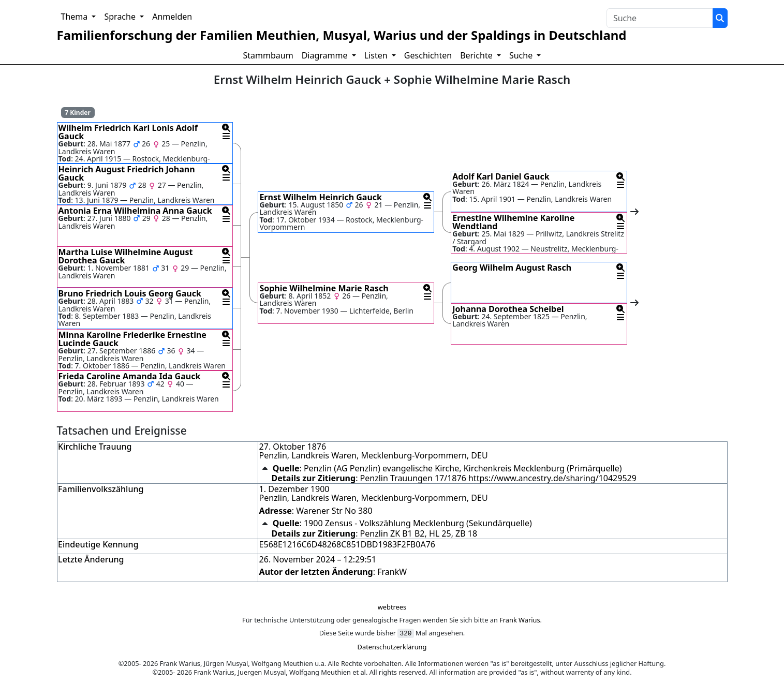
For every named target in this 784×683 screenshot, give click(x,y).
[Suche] (720, 18)
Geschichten (428, 55)
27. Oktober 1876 (293, 447)
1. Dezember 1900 (294, 489)
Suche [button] (522, 55)
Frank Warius (520, 620)
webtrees (392, 607)
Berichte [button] (477, 55)
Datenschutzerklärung (392, 647)
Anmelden (172, 17)
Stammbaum (268, 55)
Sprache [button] (121, 17)
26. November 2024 (297, 559)
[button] (226, 128)
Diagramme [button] (326, 55)
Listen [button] (377, 55)
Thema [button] (76, 17)
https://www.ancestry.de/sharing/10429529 (552, 478)
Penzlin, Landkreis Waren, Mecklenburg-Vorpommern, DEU (374, 455)
